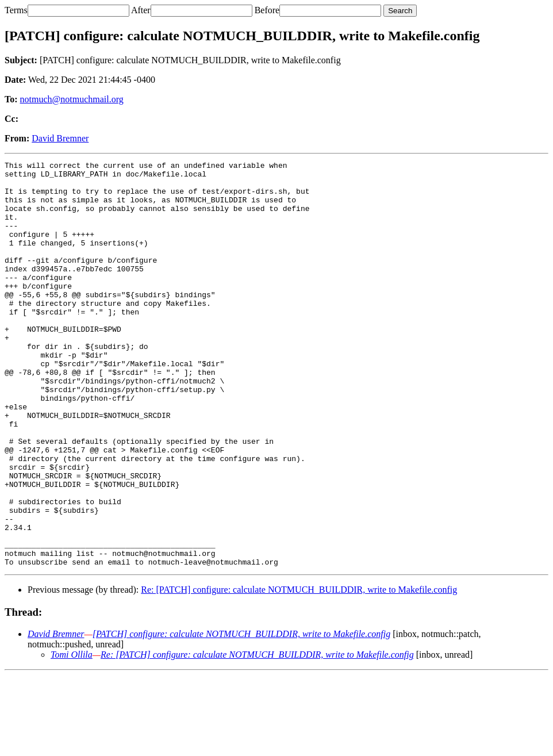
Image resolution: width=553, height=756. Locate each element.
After (141, 10)
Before (267, 10)
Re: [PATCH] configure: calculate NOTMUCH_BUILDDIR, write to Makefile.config (299, 671)
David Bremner (60, 138)
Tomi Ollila (72, 736)
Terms (16, 10)
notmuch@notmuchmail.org (72, 99)
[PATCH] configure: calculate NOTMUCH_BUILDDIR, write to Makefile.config (241, 715)
